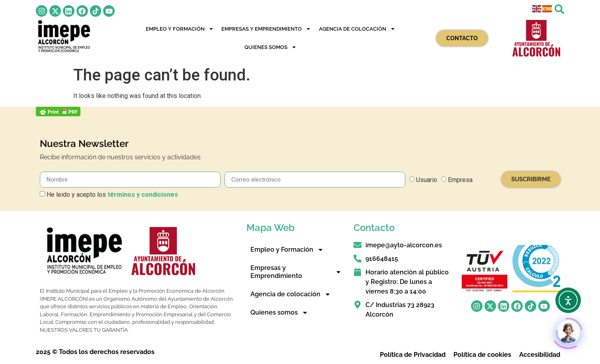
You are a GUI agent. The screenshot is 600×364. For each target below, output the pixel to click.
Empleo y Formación (180, 29)
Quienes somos (271, 47)
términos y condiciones (143, 195)
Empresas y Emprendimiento (266, 29)
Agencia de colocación (357, 29)
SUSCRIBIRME (531, 179)
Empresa (460, 180)
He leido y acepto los (112, 195)
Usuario (427, 180)
